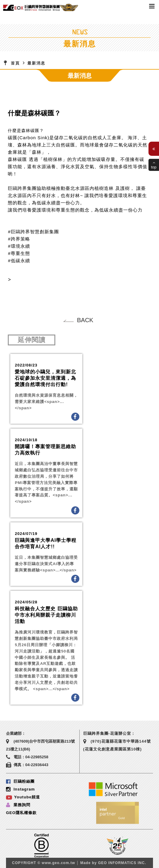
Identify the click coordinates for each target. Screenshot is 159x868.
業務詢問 (18, 805)
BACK (85, 320)
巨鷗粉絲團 (20, 781)
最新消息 (36, 63)
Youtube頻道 (23, 797)
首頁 (15, 63)
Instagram (20, 789)
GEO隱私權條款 (21, 813)
